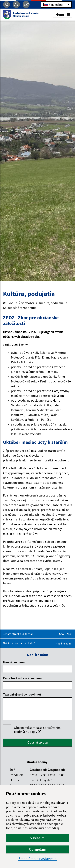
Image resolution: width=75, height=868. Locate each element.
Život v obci (26, 303)
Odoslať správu (38, 742)
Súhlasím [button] (37, 838)
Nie (69, 634)
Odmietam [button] (38, 849)
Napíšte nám (63, 643)
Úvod (8, 303)
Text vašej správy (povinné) (22, 694)
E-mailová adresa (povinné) (22, 678)
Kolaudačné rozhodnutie (20, 308)
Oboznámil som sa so (37, 730)
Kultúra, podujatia (51, 303)
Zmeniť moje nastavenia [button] (37, 859)
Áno (62, 634)
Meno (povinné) (14, 662)
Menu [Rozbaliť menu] (62, 14)
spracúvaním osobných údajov (37, 730)
